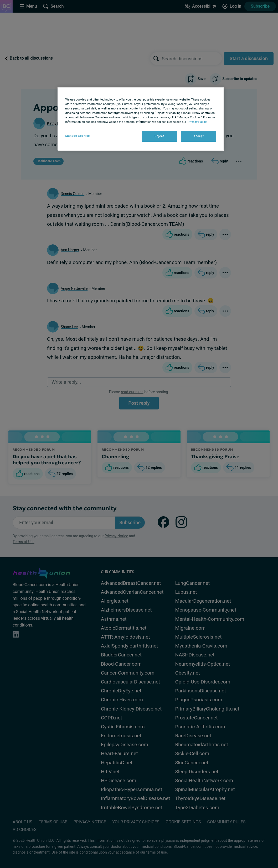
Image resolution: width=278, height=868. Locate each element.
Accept (199, 136)
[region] (141, 119)
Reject (159, 136)
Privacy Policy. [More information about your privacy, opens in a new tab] (197, 122)
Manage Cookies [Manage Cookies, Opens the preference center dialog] (78, 136)
